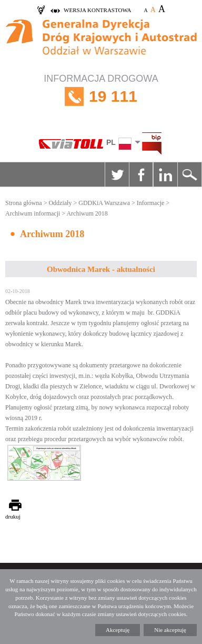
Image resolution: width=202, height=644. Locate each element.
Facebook (141, 174)
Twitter (117, 174)
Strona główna (24, 203)
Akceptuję (118, 630)
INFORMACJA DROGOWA (101, 97)
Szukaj (189, 174)
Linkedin (165, 174)
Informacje (151, 203)
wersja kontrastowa (97, 10)
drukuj (13, 516)
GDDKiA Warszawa (104, 203)
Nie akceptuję (170, 630)
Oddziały (60, 203)
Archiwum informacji (33, 213)
